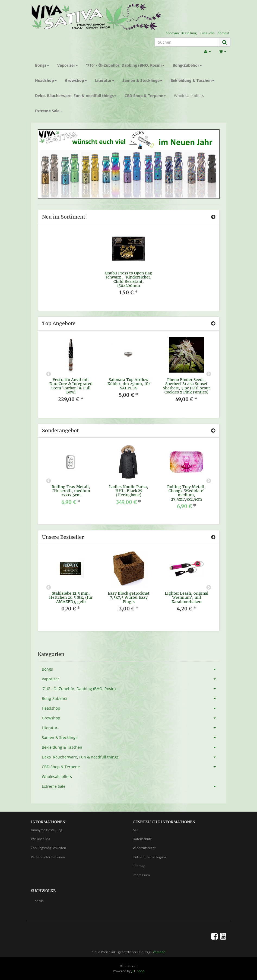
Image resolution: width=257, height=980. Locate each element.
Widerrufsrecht (144, 848)
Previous (49, 374)
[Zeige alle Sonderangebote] (213, 431)
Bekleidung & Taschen (192, 80)
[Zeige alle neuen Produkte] (213, 217)
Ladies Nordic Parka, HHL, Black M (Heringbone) (129, 491)
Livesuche (207, 33)
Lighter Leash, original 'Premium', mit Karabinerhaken (187, 598)
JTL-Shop (138, 971)
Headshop (46, 80)
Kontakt (223, 33)
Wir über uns (41, 839)
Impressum (141, 875)
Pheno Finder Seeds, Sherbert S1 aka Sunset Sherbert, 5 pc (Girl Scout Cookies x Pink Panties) (186, 386)
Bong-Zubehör (187, 65)
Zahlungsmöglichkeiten (48, 848)
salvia (39, 901)
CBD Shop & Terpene (145, 96)
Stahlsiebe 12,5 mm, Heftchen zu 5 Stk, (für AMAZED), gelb (71, 598)
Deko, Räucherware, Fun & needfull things (76, 96)
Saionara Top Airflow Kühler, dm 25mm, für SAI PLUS (129, 384)
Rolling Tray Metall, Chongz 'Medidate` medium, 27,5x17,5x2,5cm (186, 493)
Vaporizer (68, 65)
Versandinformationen (48, 857)
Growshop (76, 80)
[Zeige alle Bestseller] (213, 537)
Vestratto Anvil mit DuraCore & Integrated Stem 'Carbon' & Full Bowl (71, 386)
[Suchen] (187, 42)
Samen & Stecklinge (142, 80)
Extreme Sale (49, 111)
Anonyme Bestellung (181, 33)
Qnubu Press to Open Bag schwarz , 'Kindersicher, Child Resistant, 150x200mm (128, 279)
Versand (159, 952)
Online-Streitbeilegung (150, 857)
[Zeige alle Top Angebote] (213, 324)
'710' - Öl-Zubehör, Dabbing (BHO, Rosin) (125, 65)
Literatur (105, 80)
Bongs (42, 65)
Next (209, 374)
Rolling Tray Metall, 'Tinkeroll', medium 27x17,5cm (71, 491)
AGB (136, 830)
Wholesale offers (189, 96)
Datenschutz (142, 839)
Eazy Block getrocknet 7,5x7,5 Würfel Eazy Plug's (129, 598)
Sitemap (139, 866)
